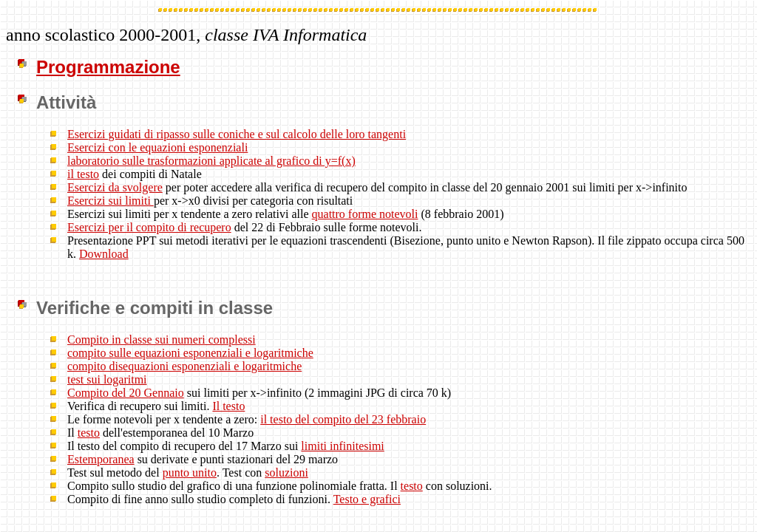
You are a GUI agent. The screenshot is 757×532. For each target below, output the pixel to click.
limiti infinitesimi (342, 446)
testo (89, 433)
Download (104, 254)
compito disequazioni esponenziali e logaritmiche (184, 366)
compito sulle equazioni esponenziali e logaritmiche (190, 353)
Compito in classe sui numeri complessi (162, 340)
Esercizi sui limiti (111, 201)
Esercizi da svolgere (115, 187)
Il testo (228, 406)
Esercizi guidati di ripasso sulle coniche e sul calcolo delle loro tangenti (237, 134)
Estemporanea (101, 459)
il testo (83, 174)
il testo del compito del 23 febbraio (343, 419)
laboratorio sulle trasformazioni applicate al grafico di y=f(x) (211, 161)
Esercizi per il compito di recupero (149, 227)
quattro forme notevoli (365, 214)
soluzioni (286, 473)
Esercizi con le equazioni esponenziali (157, 147)
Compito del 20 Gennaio (126, 393)
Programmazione (108, 67)
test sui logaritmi (107, 379)
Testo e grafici (367, 499)
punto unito (190, 473)
